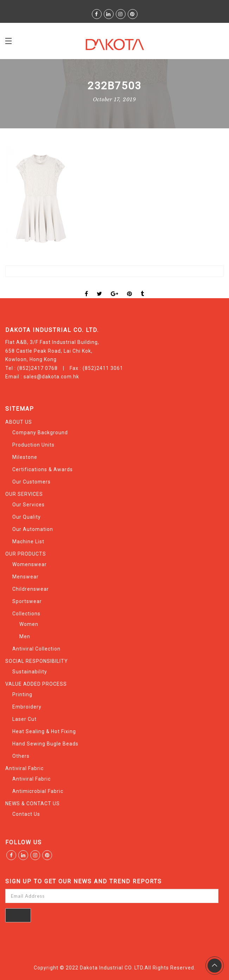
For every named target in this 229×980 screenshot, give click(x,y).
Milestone (25, 457)
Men (25, 636)
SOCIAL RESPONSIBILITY (37, 661)
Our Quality (27, 517)
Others (21, 756)
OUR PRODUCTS (26, 554)
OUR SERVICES (24, 494)
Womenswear (30, 564)
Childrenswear (31, 589)
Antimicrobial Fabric (38, 791)
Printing (22, 694)
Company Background (40, 433)
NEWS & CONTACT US (33, 803)
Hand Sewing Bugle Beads (45, 744)
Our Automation (33, 529)
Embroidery (27, 707)
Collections (26, 614)
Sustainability (30, 672)
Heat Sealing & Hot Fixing (44, 731)
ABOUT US (19, 422)
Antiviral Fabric (24, 768)
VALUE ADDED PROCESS (36, 684)
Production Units (33, 445)
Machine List (28, 542)
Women (29, 624)
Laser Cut (24, 719)
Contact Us (26, 814)
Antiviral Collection (36, 649)
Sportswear (27, 601)
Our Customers (31, 482)
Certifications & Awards (43, 469)
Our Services (28, 505)
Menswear (26, 577)
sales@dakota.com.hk (51, 377)
